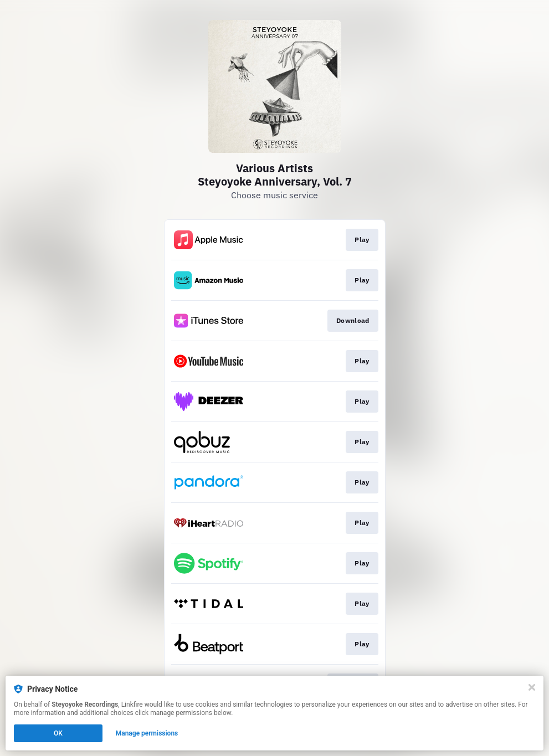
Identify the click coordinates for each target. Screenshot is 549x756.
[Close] (532, 687)
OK (58, 733)
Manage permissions (147, 733)
